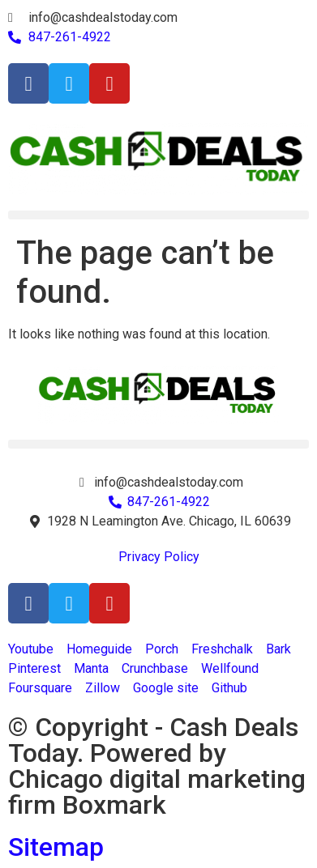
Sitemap (56, 847)
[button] (158, 215)
